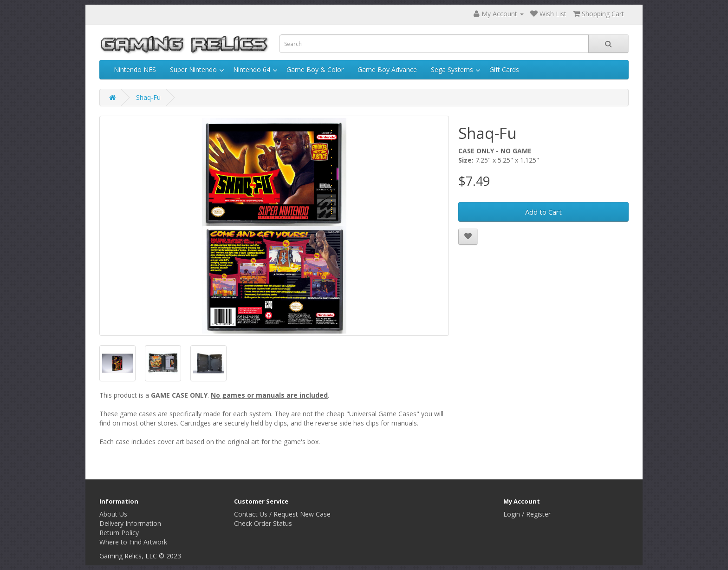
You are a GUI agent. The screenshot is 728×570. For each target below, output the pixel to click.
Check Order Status (263, 523)
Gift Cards (504, 69)
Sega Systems (452, 69)
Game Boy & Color (315, 69)
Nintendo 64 (252, 69)
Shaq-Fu (148, 97)
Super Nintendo (193, 69)
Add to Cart (543, 212)
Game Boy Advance (387, 69)
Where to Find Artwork (133, 542)
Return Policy (119, 533)
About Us (113, 514)
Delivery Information (130, 523)
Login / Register (527, 514)
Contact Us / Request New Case (282, 514)
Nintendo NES (135, 69)
